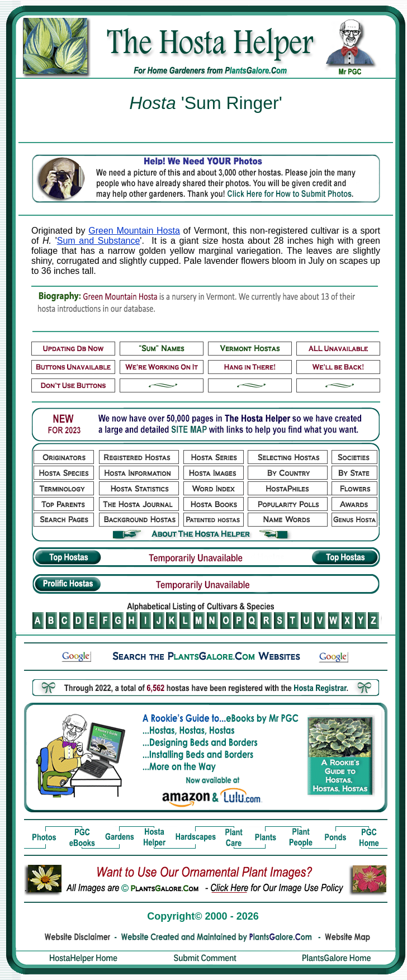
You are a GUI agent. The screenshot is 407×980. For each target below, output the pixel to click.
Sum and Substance (99, 241)
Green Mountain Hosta (134, 231)
